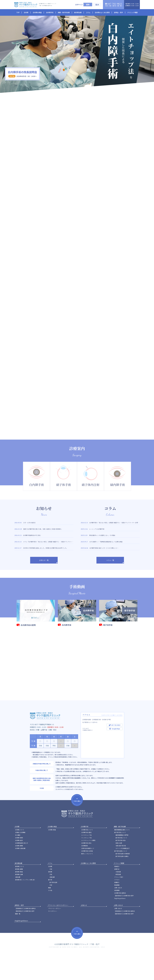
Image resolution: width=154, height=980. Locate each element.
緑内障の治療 (19, 901)
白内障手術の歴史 (86, 859)
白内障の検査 (52, 856)
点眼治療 (18, 904)
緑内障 (50, 898)
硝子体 (50, 906)
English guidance (120, 925)
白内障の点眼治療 (20, 875)
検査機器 (117, 912)
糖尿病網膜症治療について (122, 856)
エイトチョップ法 (86, 862)
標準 (88, 5)
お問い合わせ (118, 914)
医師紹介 (117, 893)
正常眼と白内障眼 (20, 859)
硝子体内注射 (53, 909)
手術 (51, 896)
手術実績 (118, 898)
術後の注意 (119, 870)
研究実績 (118, 901)
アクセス (117, 906)
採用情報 (117, 917)
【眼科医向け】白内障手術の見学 (124, 922)
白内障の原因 (19, 864)
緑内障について (20, 893)
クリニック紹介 (119, 904)
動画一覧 (18, 940)
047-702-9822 (116, 752)
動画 (49, 914)
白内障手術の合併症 (87, 878)
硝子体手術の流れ (121, 867)
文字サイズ (79, 5)
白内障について (20, 856)
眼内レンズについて (87, 880)
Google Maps (116, 755)
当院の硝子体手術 (121, 872)
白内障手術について (87, 856)
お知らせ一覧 (44, 581)
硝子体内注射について (121, 878)
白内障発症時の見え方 (22, 870)
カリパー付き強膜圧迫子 (123, 875)
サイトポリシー (53, 938)
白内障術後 (85, 872)
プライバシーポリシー (55, 935)
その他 (50, 917)
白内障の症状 (19, 867)
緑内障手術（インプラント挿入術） (25, 906)
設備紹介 (117, 909)
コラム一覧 (110, 581)
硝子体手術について (120, 859)
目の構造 (18, 862)
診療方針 (117, 896)
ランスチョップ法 (86, 864)
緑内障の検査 (19, 898)
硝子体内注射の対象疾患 (123, 880)
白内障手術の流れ (86, 870)
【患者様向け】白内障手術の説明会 (25, 935)
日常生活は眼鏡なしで (88, 875)
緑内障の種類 (19, 896)
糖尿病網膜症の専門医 (122, 862)
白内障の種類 (19, 872)
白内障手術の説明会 (120, 920)
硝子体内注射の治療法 (122, 883)
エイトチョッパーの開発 (88, 867)
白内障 (50, 893)
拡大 (97, 5)
